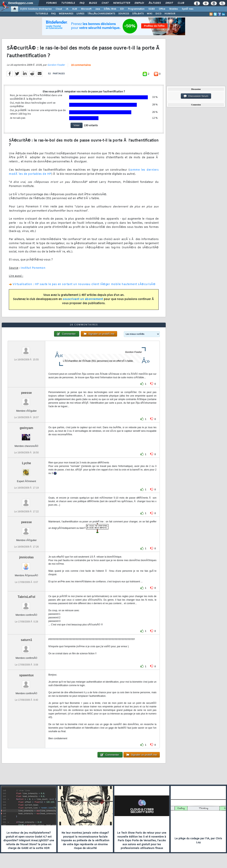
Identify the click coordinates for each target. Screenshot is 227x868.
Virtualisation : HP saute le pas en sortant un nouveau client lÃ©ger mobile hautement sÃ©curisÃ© (84, 284)
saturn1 (27, 640)
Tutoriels (68, 3)
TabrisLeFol (27, 597)
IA (67, 9)
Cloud (59, 9)
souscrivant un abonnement (83, 299)
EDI (122, 9)
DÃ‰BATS (138, 14)
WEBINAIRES (66, 14)
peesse (26, 393)
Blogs (93, 3)
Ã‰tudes (155, 3)
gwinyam (26, 428)
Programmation (136, 9)
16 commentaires (81, 65)
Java (98, 9)
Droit (169, 3)
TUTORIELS (42, 14)
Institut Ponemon (33, 268)
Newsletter (122, 3)
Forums (51, 3)
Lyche (27, 463)
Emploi (139, 3)
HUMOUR (170, 14)
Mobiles (174, 9)
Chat (105, 3)
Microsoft (86, 9)
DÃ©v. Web (110, 9)
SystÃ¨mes (188, 9)
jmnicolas (27, 557)
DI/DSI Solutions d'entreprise (36, 9)
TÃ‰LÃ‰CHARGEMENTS (101, 14)
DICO (158, 14)
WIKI (150, 14)
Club (181, 3)
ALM (75, 9)
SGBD (152, 9)
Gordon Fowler (56, 65)
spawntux (27, 675)
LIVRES (80, 14)
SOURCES (124, 14)
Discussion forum (196, 96)
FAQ (82, 3)
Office (162, 9)
